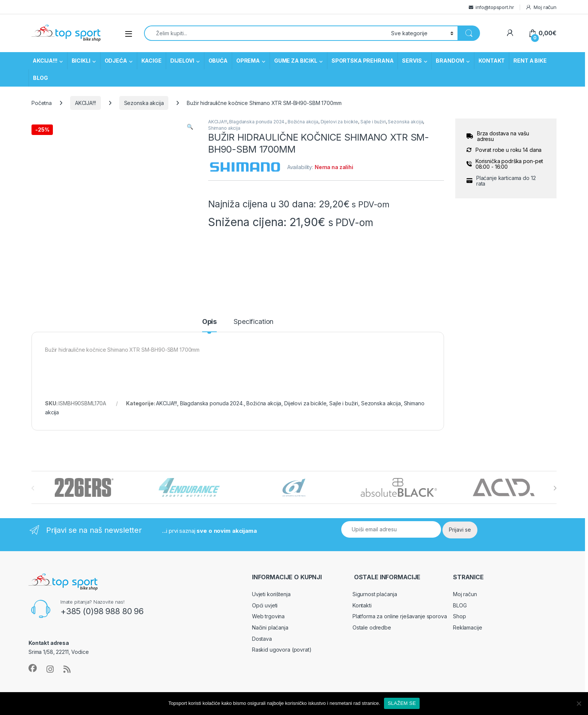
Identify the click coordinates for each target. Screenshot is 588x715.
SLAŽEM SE (402, 703)
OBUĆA (218, 61)
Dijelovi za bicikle (339, 122)
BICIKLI (81, 61)
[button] (190, 127)
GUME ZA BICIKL (296, 61)
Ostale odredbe (372, 627)
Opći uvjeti (265, 605)
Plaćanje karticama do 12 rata (506, 181)
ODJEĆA (116, 61)
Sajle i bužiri (373, 122)
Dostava (262, 639)
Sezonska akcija (144, 103)
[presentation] (555, 488)
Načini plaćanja (270, 627)
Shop (459, 616)
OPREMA (248, 61)
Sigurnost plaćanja (375, 594)
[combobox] (265, 33)
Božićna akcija (303, 122)
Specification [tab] (253, 322)
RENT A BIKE (530, 61)
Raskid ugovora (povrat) (282, 650)
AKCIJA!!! (45, 61)
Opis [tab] (209, 322)
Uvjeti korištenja (271, 594)
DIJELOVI (182, 61)
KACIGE (151, 61)
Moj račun (541, 7)
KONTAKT (492, 61)
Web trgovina (268, 616)
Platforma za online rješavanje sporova (400, 616)
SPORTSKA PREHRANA (363, 61)
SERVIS (412, 61)
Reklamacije (467, 627)
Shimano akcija (224, 128)
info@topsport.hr (495, 7)
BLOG (40, 78)
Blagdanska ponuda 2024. (257, 122)
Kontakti (362, 605)
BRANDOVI (450, 61)
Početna (42, 103)
